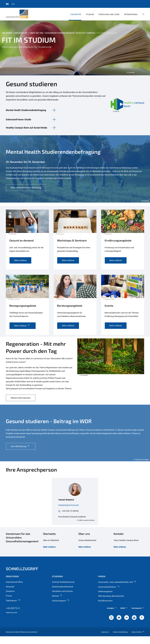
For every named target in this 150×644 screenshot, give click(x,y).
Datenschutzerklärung (120, 632)
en (13, 4)
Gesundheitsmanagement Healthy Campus (70, 33)
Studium (90, 14)
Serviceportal (138, 608)
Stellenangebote (105, 591)
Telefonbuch (13, 601)
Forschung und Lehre (109, 14)
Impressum (105, 632)
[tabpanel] (75, 48)
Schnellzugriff (22, 569)
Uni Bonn (7, 33)
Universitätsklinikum (109, 587)
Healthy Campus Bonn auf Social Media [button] (26, 128)
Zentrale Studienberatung (63, 582)
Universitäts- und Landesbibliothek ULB (117, 582)
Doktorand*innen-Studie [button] (19, 120)
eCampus (112, 608)
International (131, 14)
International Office (14, 582)
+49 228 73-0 (13, 608)
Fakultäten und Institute (62, 591)
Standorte (10, 591)
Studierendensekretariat (63, 587)
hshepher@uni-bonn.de (68, 505)
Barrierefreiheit (138, 632)
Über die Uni (36, 33)
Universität (76, 14)
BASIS (124, 608)
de (7, 4)
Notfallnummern (105, 601)
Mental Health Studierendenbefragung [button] (26, 110)
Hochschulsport (61, 601)
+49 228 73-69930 (70, 511)
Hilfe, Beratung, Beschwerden (111, 596)
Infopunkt (10, 587)
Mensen (57, 596)
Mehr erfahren (49, 547)
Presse (9, 596)
